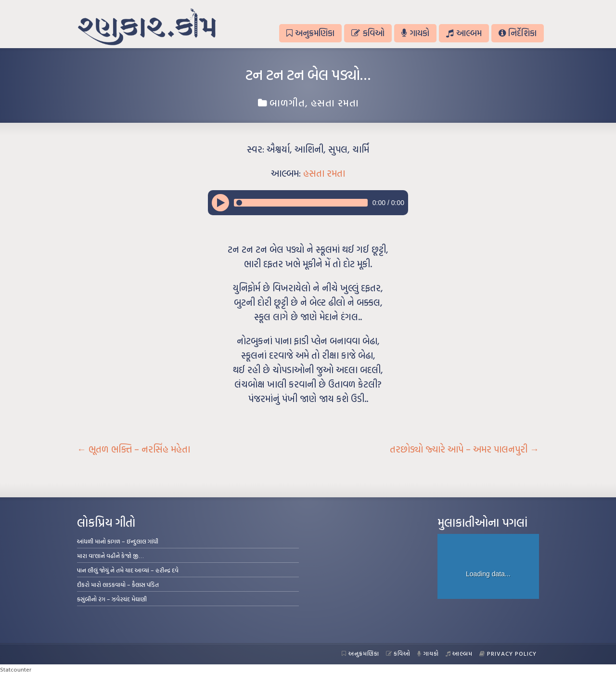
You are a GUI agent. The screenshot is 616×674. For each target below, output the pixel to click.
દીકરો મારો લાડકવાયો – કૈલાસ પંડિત (118, 584)
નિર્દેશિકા (518, 33)
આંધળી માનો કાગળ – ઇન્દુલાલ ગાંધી (118, 541)
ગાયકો (415, 33)
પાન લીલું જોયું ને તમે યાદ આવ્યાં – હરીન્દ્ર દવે (128, 570)
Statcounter (16, 669)
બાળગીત (287, 103)
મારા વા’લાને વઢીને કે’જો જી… (110, 556)
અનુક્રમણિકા (310, 33)
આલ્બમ (464, 33)
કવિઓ (368, 33)
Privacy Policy (508, 653)
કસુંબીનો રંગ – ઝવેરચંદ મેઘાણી (112, 599)
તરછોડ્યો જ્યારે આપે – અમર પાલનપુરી (464, 449)
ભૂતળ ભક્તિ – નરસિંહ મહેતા (134, 449)
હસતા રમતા (335, 103)
